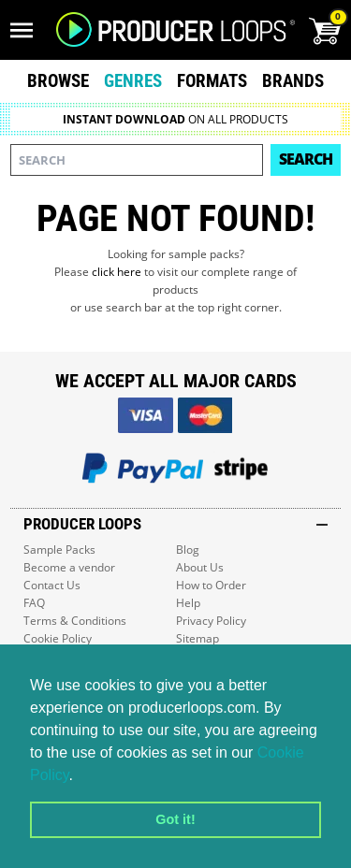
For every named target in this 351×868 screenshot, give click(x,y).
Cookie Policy (58, 638)
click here (117, 272)
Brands (293, 81)
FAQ (34, 603)
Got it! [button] (175, 819)
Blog (188, 550)
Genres (133, 81)
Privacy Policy (211, 621)
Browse (58, 81)
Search (306, 159)
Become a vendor (69, 567)
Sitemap (197, 638)
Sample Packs (59, 550)
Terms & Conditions (75, 621)
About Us (200, 567)
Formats (212, 81)
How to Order (211, 585)
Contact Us (52, 585)
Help (188, 603)
